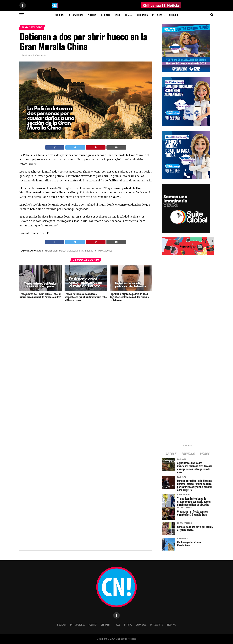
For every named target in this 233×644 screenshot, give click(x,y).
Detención (52, 251)
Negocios (174, 15)
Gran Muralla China (72, 251)
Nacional (59, 15)
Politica (92, 15)
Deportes (105, 15)
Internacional (76, 15)
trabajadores (104, 251)
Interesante (158, 15)
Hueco (90, 251)
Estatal (129, 15)
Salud (118, 15)
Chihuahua (142, 15)
